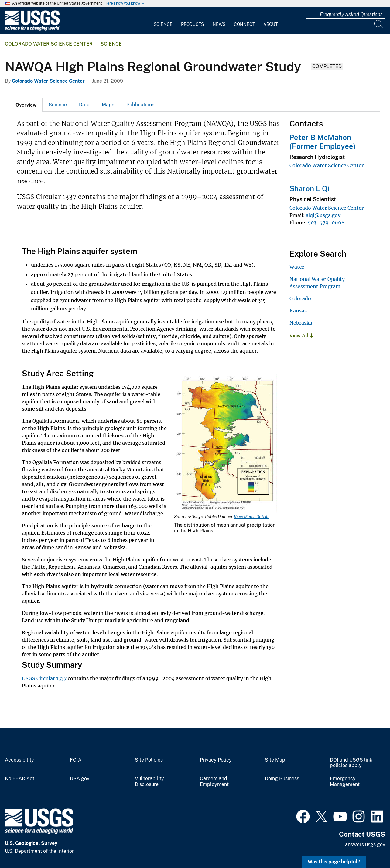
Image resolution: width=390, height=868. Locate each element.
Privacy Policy (216, 760)
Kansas (298, 311)
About (270, 24)
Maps (108, 105)
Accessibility (19, 760)
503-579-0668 (326, 222)
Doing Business (282, 779)
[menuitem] (163, 21)
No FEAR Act (20, 779)
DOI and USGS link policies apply (351, 763)
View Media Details (252, 517)
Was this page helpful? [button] (334, 862)
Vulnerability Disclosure (149, 782)
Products (192, 24)
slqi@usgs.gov (323, 215)
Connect (244, 24)
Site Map (275, 760)
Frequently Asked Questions (351, 14)
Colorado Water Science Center (49, 44)
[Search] (379, 24)
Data (84, 105)
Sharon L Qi (309, 188)
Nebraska (301, 323)
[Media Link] (226, 444)
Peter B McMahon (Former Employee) (323, 142)
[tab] (26, 105)
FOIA (76, 760)
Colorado (300, 298)
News (219, 24)
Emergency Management (345, 782)
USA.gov (80, 779)
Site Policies (149, 760)
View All (301, 336)
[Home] (32, 29)
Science (163, 24)
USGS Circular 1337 (44, 678)
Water (297, 267)
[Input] (346, 24)
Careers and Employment (214, 782)
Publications (140, 105)
